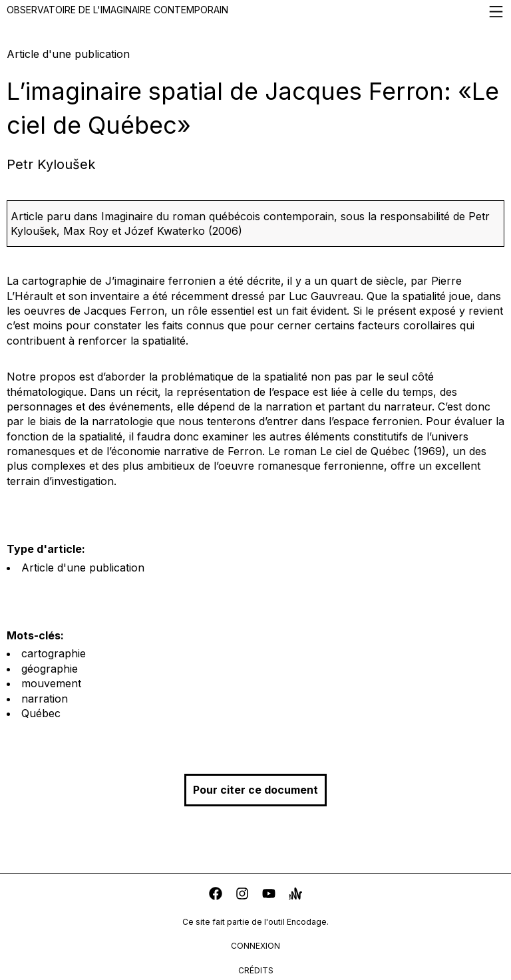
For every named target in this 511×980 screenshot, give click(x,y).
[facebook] (216, 895)
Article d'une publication (83, 568)
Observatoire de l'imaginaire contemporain (255, 12)
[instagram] (242, 895)
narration (45, 699)
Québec (41, 713)
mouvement (51, 683)
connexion (255, 946)
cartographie (54, 653)
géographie (50, 669)
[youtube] (269, 895)
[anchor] (295, 895)
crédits (256, 970)
